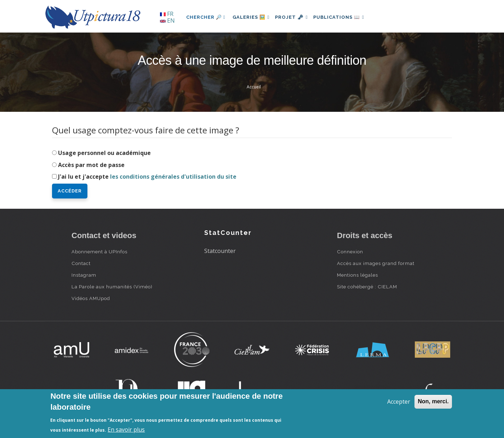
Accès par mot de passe (91, 165)
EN (167, 21)
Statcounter (220, 251)
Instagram (84, 275)
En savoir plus (126, 430)
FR (167, 14)
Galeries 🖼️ (253, 17)
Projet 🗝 (296, 17)
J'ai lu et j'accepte (147, 177)
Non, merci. (433, 401)
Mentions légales (357, 275)
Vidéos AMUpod (91, 298)
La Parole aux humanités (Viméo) (112, 287)
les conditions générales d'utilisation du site (173, 177)
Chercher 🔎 (206, 17)
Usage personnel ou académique (104, 153)
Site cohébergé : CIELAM (367, 287)
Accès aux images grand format (376, 263)
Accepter (399, 402)
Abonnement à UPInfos (99, 252)
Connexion (350, 252)
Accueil (254, 87)
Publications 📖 (346, 17)
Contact (81, 263)
